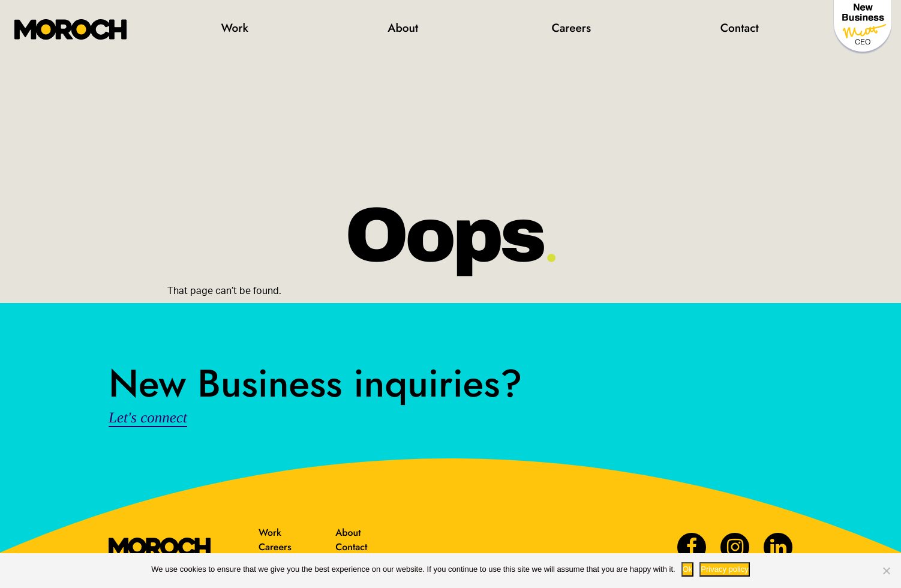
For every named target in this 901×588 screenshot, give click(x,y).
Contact (740, 28)
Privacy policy (724, 569)
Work (235, 28)
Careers (571, 28)
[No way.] (886, 571)
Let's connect (148, 418)
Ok (688, 569)
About (403, 28)
